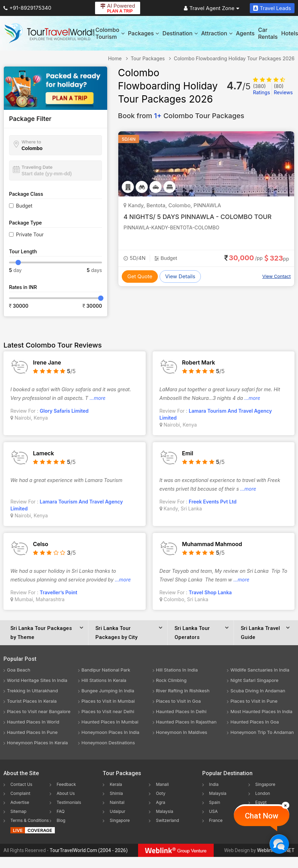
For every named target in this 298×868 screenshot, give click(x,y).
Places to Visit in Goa (178, 701)
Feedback (66, 784)
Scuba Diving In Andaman (258, 691)
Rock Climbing (171, 680)
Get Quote (140, 276)
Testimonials (69, 802)
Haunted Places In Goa (255, 722)
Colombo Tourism (110, 33)
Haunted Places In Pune (32, 732)
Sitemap (18, 811)
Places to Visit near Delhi (108, 711)
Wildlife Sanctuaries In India (260, 670)
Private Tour (30, 234)
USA (214, 811)
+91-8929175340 (27, 8)
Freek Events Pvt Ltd (213, 502)
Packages (143, 33)
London (263, 793)
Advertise (20, 802)
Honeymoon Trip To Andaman (262, 732)
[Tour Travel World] (49, 33)
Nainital (117, 802)
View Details (180, 276)
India (214, 784)
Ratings (261, 89)
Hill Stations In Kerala (104, 680)
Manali (162, 784)
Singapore (120, 820)
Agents (245, 33)
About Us (66, 793)
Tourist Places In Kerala (32, 701)
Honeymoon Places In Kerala (37, 743)
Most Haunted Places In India (261, 711)
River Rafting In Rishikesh (183, 691)
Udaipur (117, 811)
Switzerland (167, 820)
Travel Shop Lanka (210, 592)
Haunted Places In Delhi (181, 711)
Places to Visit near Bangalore (39, 711)
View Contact (276, 276)
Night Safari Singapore (254, 680)
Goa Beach (19, 670)
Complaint (20, 793)
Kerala (116, 784)
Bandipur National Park (106, 670)
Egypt (261, 802)
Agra (160, 802)
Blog (61, 820)
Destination (180, 33)
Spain (215, 802)
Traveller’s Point (59, 592)
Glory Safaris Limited (64, 411)
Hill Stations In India (177, 670)
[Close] (286, 805)
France (216, 820)
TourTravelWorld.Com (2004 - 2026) (89, 850)
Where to (31, 142)
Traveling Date (37, 167)
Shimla (116, 793)
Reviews (283, 89)
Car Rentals (268, 33)
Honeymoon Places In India (110, 732)
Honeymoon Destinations (108, 743)
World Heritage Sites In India (37, 680)
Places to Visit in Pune (254, 701)
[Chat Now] (279, 844)
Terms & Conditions (30, 820)
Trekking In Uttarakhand (32, 691)
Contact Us (21, 784)
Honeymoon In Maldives (182, 732)
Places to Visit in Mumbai (108, 701)
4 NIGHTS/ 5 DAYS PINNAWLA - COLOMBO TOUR (198, 217)
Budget (24, 206)
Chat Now (262, 816)
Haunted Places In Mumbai (110, 722)
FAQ (61, 811)
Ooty (160, 793)
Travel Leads (272, 8)
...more (97, 398)
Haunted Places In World (33, 722)
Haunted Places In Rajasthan (186, 722)
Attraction (217, 33)
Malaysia (164, 811)
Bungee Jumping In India (108, 691)
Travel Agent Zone (212, 8)
